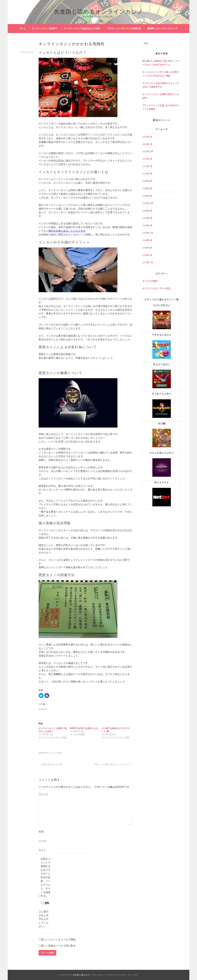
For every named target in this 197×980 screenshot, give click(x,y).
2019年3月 (147, 225)
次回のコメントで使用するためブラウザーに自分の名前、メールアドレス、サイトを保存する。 (46, 877)
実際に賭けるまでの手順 (50, 764)
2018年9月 (147, 240)
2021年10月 (148, 151)
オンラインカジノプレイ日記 (156, 288)
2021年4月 (147, 166)
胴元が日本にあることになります (67, 231)
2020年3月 (147, 196)
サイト (42, 850)
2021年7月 (147, 159)
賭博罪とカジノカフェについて (163, 28)
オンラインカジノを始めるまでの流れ (82, 28)
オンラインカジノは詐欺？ (45, 28)
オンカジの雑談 (55, 753)
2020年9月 (147, 181)
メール (43, 841)
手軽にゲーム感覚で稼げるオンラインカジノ (114, 764)
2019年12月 (148, 203)
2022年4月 (147, 137)
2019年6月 (147, 218)
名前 (42, 832)
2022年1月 (147, 144)
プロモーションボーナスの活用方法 (124, 28)
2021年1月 (147, 174)
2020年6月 (147, 188)
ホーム (23, 28)
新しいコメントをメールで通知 (58, 939)
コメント (44, 794)
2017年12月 (148, 262)
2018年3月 (147, 255)
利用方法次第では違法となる (84, 728)
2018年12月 (148, 233)
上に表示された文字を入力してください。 (44, 919)
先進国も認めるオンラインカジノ (99, 11)
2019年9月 (147, 211)
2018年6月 (147, 248)
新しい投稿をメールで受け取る (58, 946)
